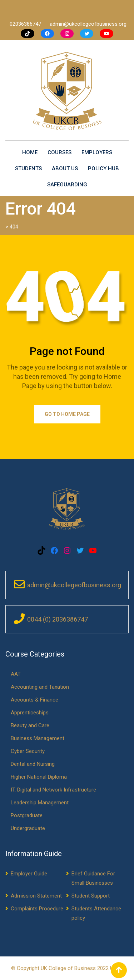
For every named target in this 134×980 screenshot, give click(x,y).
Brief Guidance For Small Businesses (93, 878)
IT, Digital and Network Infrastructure (53, 790)
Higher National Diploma (39, 777)
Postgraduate (27, 815)
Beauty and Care (30, 725)
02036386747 (26, 24)
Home (30, 152)
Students (28, 169)
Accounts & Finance (34, 700)
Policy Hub (103, 169)
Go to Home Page (67, 414)
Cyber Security (28, 751)
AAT (16, 674)
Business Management (38, 738)
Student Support (91, 896)
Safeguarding (67, 185)
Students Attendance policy (96, 913)
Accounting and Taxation (40, 687)
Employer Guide (29, 874)
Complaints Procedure (37, 909)
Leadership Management (40, 803)
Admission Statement (36, 896)
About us (65, 169)
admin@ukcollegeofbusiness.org (88, 24)
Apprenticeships (30, 713)
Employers (97, 152)
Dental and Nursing (33, 764)
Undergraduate (28, 828)
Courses (59, 152)
